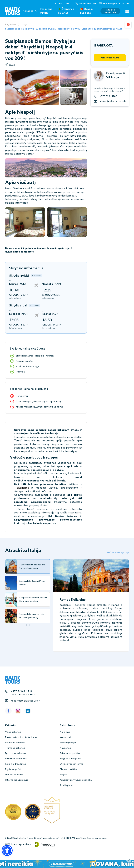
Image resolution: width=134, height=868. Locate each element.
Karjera (64, 775)
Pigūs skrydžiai (13, 769)
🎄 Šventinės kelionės (66, 11)
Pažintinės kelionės (16, 759)
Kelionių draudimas (16, 764)
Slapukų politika (68, 769)
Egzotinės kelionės (16, 753)
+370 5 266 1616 (22, 692)
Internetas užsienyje (17, 780)
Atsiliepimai (66, 785)
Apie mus (65, 732)
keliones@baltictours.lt (26, 701)
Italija (24, 25)
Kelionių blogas (68, 743)
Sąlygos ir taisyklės (70, 759)
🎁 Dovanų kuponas (87, 11)
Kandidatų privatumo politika (76, 780)
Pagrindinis (11, 25)
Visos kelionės (13, 732)
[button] (7, 850)
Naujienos (65, 748)
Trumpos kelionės (15, 748)
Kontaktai (65, 737)
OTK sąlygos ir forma (72, 764)
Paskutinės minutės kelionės (21, 737)
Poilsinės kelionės (15, 743)
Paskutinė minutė (46, 11)
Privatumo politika (70, 753)
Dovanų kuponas (14, 775)
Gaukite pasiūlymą (110, 11)
